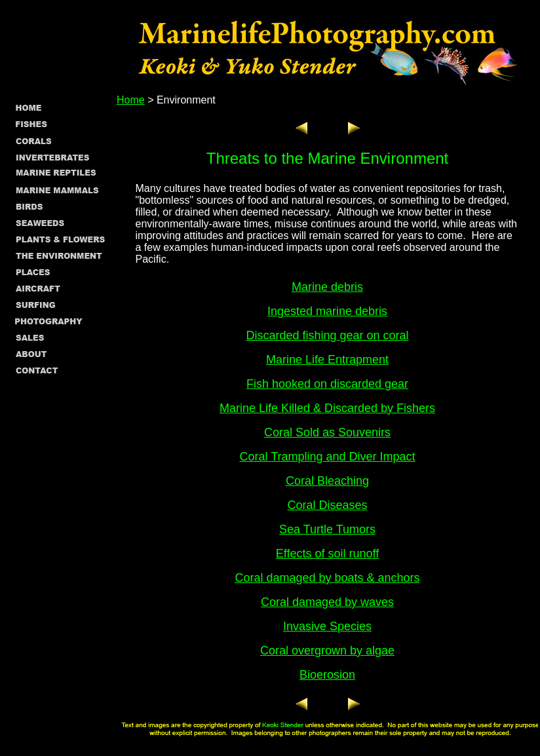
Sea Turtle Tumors (327, 529)
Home (131, 100)
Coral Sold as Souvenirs (327, 432)
